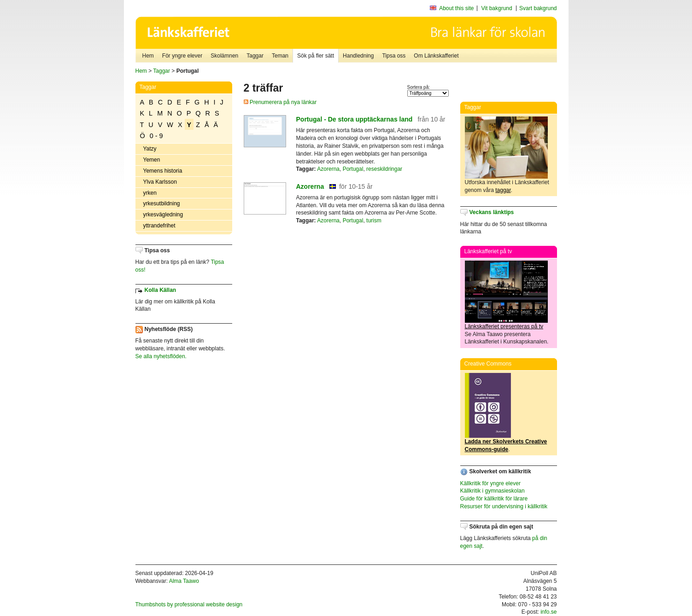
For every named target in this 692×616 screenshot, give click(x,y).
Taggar (255, 56)
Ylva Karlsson (160, 182)
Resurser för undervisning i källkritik (504, 506)
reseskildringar (384, 169)
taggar (503, 190)
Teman (280, 56)
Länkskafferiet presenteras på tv (504, 326)
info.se (548, 612)
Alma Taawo (184, 581)
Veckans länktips (492, 212)
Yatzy (150, 149)
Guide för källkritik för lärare (494, 499)
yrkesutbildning (162, 203)
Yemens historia (163, 171)
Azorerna (328, 169)
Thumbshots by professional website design (189, 604)
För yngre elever (182, 56)
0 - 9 (156, 136)
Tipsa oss (394, 56)
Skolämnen (224, 56)
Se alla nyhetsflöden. (161, 356)
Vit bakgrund (497, 8)
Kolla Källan (161, 290)
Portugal (353, 169)
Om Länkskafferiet (436, 56)
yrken (150, 193)
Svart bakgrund (538, 8)
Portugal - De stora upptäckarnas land (355, 119)
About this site (456, 8)
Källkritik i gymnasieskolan (493, 491)
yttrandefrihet (159, 226)
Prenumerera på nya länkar (280, 102)
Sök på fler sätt (316, 56)
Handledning (358, 56)
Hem (148, 56)
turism (374, 221)
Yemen (152, 160)
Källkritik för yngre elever (490, 483)
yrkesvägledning (163, 215)
